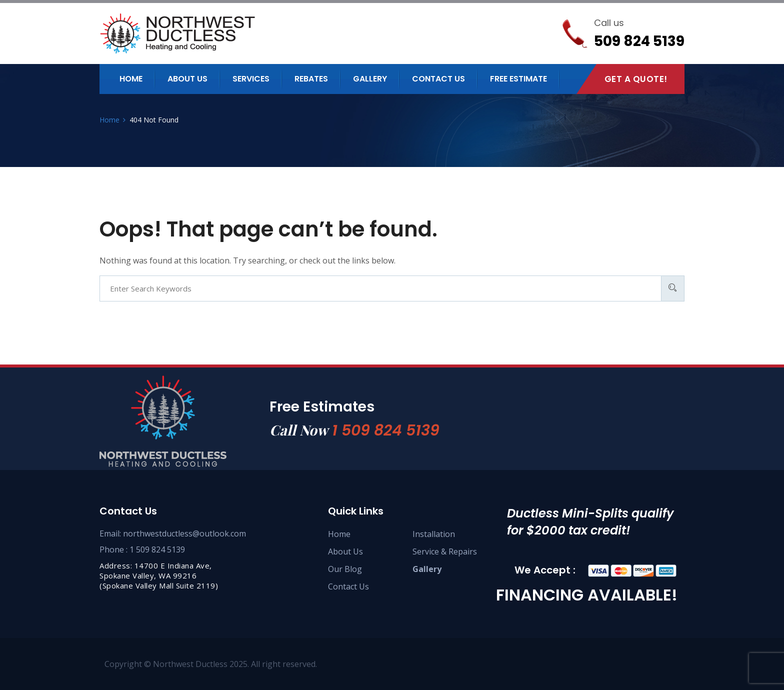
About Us (345, 551)
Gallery (370, 79)
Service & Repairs (445, 551)
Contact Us (348, 586)
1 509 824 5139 (386, 430)
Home (131, 79)
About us (187, 79)
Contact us (438, 79)
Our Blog (345, 569)
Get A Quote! (636, 79)
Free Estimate (518, 79)
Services (251, 79)
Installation (434, 534)
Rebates (311, 79)
